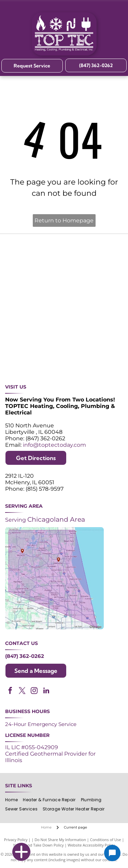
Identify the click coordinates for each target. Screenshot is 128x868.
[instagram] (34, 691)
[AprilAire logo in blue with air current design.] (93, 331)
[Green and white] (93, 358)
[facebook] (10, 691)
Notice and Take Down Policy (39, 845)
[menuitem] (14, 800)
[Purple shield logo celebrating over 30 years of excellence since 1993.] (35, 249)
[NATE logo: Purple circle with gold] (93, 277)
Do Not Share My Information (60, 840)
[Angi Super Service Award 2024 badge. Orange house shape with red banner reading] (35, 277)
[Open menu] (119, 34)
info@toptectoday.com (54, 445)
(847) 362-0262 (25, 656)
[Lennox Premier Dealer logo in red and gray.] (35, 331)
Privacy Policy (16, 840)
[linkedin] (46, 691)
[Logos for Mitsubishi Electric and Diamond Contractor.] (35, 358)
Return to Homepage (64, 220)
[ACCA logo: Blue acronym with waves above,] (93, 304)
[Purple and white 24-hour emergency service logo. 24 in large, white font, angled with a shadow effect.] (93, 249)
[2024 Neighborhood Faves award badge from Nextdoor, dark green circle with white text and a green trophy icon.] (35, 304)
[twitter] (22, 691)
